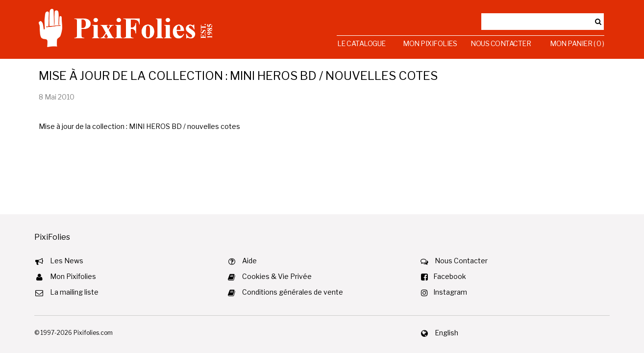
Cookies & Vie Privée (277, 276)
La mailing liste (74, 292)
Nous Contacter (501, 43)
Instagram (450, 292)
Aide (249, 261)
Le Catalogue (361, 43)
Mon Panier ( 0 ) (577, 43)
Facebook (450, 276)
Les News (67, 261)
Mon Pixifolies (430, 43)
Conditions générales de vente (293, 292)
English (446, 333)
